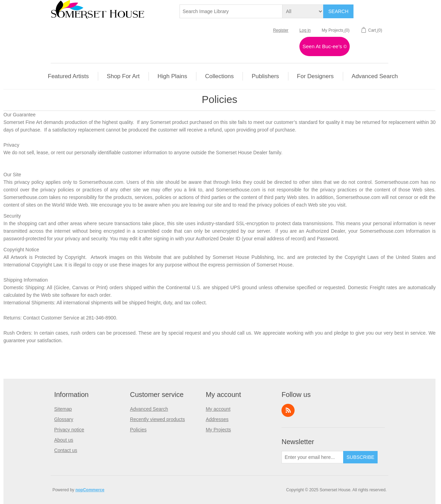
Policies (138, 430)
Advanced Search (149, 409)
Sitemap (63, 409)
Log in (305, 30)
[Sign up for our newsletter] (312, 457)
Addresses (217, 419)
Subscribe (361, 457)
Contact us (66, 450)
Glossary (64, 419)
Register (281, 30)
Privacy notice (69, 430)
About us (64, 440)
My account (218, 409)
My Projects (218, 430)
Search (338, 11)
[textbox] (231, 11)
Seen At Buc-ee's (325, 46)
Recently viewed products (157, 419)
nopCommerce (90, 490)
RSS (288, 410)
